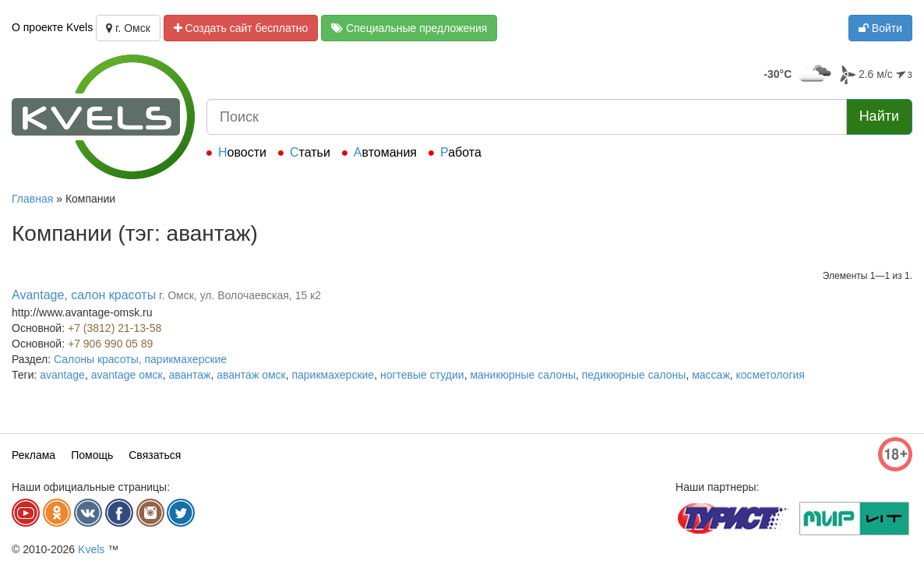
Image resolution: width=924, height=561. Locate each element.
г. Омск (128, 28)
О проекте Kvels (52, 27)
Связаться (155, 455)
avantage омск (127, 375)
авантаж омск (251, 375)
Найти (879, 116)
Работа (461, 152)
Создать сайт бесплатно (241, 28)
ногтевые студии (422, 375)
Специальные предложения (409, 28)
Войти (880, 28)
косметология (771, 375)
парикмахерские (333, 375)
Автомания (385, 152)
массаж (711, 375)
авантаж (189, 375)
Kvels (91, 549)
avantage (62, 375)
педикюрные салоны (634, 375)
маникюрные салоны (523, 375)
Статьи (310, 152)
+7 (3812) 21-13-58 (115, 328)
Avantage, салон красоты (84, 295)
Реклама (34, 455)
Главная (32, 199)
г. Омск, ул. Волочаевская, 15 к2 (240, 295)
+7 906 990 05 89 (110, 344)
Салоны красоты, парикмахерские (140, 359)
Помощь (92, 455)
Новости (242, 152)
